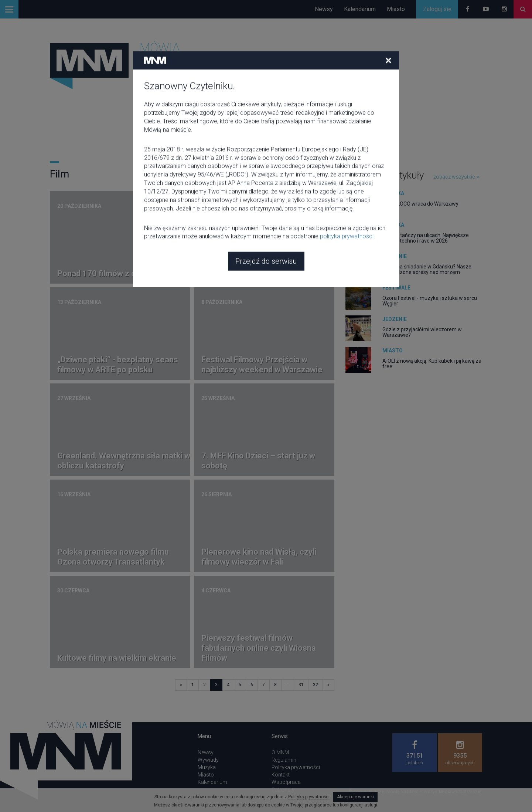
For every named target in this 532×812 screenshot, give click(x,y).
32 (316, 685)
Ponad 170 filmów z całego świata (120, 273)
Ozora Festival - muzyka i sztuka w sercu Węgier (430, 301)
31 (301, 685)
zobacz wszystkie (456, 177)
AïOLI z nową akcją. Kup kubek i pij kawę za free (432, 364)
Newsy (324, 9)
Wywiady (208, 760)
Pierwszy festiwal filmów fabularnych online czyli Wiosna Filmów (259, 648)
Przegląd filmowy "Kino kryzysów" (263, 273)
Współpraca (286, 782)
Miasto (396, 9)
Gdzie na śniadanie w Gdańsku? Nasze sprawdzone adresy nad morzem (427, 269)
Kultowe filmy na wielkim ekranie (117, 658)
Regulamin (284, 760)
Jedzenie (395, 256)
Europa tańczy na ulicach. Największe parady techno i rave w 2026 (426, 238)
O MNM (280, 752)
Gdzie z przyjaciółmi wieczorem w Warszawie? (422, 332)
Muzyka (393, 193)
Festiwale (396, 288)
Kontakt (281, 775)
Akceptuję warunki (355, 797)
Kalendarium (360, 9)
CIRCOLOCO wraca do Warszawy (420, 204)
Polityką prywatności (309, 797)
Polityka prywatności (296, 767)
